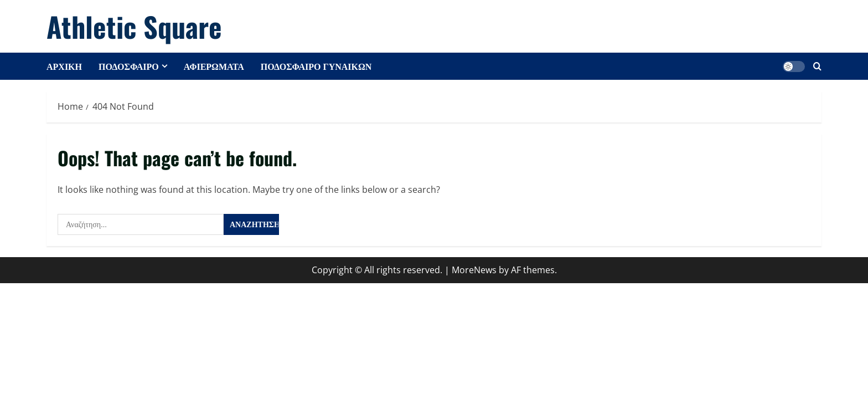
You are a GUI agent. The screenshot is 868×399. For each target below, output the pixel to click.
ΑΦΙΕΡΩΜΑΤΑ (214, 66)
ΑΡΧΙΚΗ (64, 66)
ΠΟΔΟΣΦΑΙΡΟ (129, 66)
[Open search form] (817, 66)
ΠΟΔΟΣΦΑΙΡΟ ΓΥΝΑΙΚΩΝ (316, 66)
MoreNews (474, 270)
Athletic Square (134, 26)
